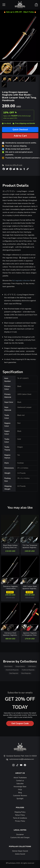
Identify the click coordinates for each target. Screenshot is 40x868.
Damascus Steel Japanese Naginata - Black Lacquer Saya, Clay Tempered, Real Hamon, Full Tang (10, 634)
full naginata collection (21, 280)
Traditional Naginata (28, 670)
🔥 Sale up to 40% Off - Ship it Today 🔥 (20, 12)
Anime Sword (20, 854)
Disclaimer (20, 835)
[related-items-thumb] (10, 529)
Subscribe (20, 784)
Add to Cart (20, 136)
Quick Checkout (20, 130)
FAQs (20, 790)
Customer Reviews (20, 796)
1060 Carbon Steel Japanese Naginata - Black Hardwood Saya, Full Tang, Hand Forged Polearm (30, 588)
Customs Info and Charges (20, 838)
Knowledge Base (20, 787)
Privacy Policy (20, 821)
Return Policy (20, 815)
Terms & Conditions (20, 818)
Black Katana (8, 666)
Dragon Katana (20, 666)
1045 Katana (32, 666)
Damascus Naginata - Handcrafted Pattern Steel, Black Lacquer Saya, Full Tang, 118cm (10, 588)
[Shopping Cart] (36, 5)
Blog (20, 793)
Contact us (20, 781)
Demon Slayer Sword (20, 851)
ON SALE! (10, 592)
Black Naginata (26, 673)
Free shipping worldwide (24, 123)
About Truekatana (20, 778)
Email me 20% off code (14, 165)
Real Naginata (14, 673)
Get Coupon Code (20, 723)
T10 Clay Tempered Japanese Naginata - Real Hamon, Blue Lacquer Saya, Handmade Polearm (30, 546)
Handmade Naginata (12, 670)
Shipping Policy (20, 812)
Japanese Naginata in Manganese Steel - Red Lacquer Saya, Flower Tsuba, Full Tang (30, 634)
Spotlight (20, 799)
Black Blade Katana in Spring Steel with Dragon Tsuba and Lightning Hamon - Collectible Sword (10, 546)
